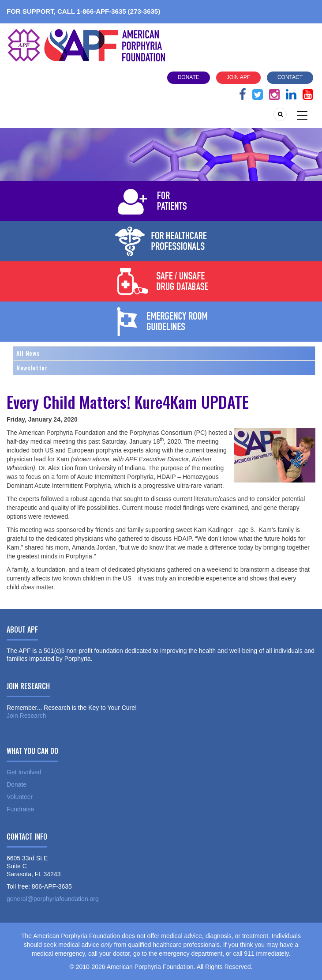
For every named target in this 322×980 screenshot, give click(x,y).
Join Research (26, 716)
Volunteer (20, 797)
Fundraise (20, 809)
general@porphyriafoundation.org (53, 899)
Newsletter (32, 367)
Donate (189, 77)
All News (28, 353)
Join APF (238, 77)
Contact (290, 77)
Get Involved (24, 772)
